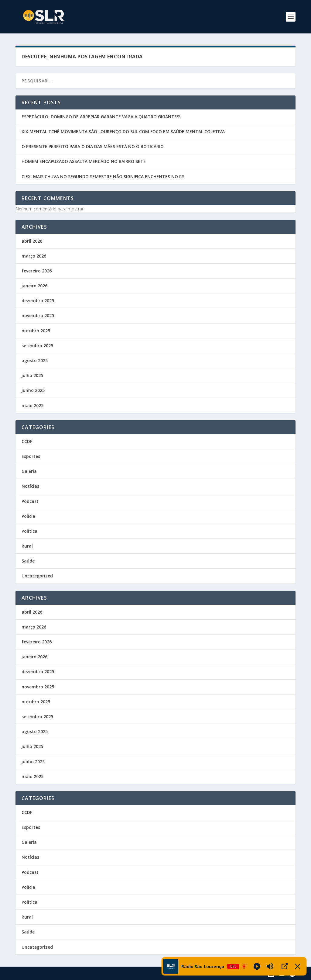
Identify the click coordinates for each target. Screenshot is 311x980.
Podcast (30, 501)
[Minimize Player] (298, 966)
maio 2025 (32, 405)
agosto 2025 (35, 360)
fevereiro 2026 (37, 271)
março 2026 (34, 256)
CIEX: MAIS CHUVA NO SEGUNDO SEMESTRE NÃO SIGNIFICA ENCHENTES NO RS (103, 177)
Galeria (29, 471)
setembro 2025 (37, 346)
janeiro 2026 (34, 286)
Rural (27, 546)
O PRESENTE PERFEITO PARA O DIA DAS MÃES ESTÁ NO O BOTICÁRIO (93, 146)
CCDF (27, 441)
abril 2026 (32, 241)
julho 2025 (32, 375)
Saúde (28, 561)
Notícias (30, 486)
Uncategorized (37, 576)
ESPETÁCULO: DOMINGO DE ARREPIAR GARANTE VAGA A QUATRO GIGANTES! (101, 117)
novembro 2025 (38, 315)
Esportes (31, 456)
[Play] (257, 966)
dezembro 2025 (38, 301)
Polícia (28, 516)
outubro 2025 (36, 331)
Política (29, 531)
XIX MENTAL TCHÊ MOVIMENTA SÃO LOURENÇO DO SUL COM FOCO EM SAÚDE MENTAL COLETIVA (123, 132)
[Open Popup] (285, 966)
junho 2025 (33, 390)
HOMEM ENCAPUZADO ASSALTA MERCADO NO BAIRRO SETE (84, 161)
